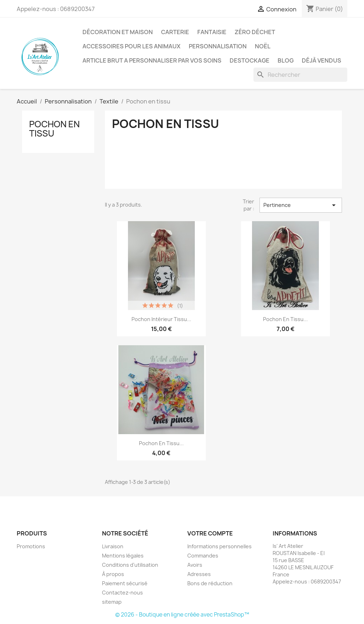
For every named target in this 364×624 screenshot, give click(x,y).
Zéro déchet (255, 32)
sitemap (112, 602)
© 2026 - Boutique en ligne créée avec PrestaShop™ (182, 615)
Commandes (203, 556)
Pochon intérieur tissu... (161, 319)
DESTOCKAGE (250, 60)
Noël (263, 46)
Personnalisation (218, 46)
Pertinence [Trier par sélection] (301, 205)
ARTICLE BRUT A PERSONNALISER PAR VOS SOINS (152, 60)
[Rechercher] (300, 75)
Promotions (31, 546)
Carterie (175, 32)
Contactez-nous (122, 593)
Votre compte (210, 533)
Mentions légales (123, 556)
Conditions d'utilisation (130, 565)
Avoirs (195, 565)
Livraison (113, 546)
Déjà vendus (322, 60)
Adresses (199, 574)
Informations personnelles (220, 546)
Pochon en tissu (54, 129)
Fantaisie (212, 32)
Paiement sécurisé (125, 583)
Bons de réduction (210, 583)
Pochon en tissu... (285, 319)
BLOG (286, 60)
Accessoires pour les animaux (132, 46)
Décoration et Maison (118, 32)
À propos (113, 574)
